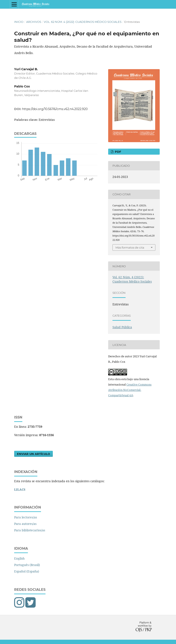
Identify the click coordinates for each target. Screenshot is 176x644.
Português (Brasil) (27, 565)
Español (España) (27, 571)
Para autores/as (25, 524)
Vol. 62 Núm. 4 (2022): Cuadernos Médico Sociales (83, 22)
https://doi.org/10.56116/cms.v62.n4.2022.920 (55, 109)
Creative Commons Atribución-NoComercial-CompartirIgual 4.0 (130, 390)
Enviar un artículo (33, 454)
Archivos (34, 22)
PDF (118, 152)
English (19, 558)
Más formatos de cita (130, 247)
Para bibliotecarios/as (30, 530)
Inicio (19, 22)
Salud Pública (122, 327)
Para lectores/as (26, 517)
